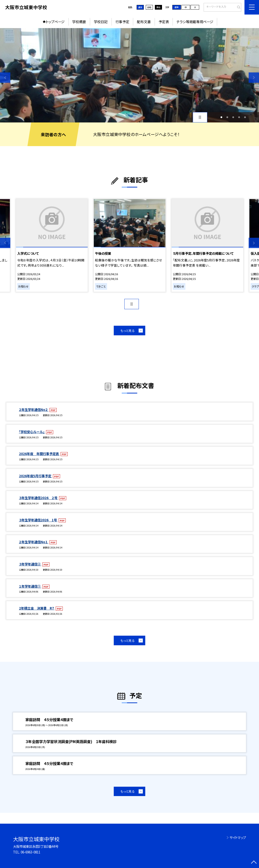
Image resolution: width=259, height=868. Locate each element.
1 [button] (221, 117)
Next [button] (254, 78)
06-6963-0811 (31, 852)
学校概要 (79, 22)
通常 (140, 7)
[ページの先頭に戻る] (254, 863)
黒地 (158, 7)
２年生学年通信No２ (34, 409)
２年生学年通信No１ (34, 542)
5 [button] (245, 117)
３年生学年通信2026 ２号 (39, 498)
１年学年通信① (30, 586)
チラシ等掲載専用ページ (195, 22)
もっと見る (128, 331)
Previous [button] (5, 78)
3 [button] (233, 117)
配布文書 (144, 22)
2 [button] (227, 117)
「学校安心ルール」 (32, 432)
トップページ (55, 22)
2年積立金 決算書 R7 (37, 608)
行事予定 (122, 22)
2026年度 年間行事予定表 (39, 454)
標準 (177, 7)
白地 (149, 7)
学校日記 (101, 22)
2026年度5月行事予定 (35, 476)
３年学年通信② (30, 564)
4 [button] (239, 117)
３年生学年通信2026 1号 (38, 520)
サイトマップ (238, 837)
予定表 (164, 22)
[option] (129, 75)
